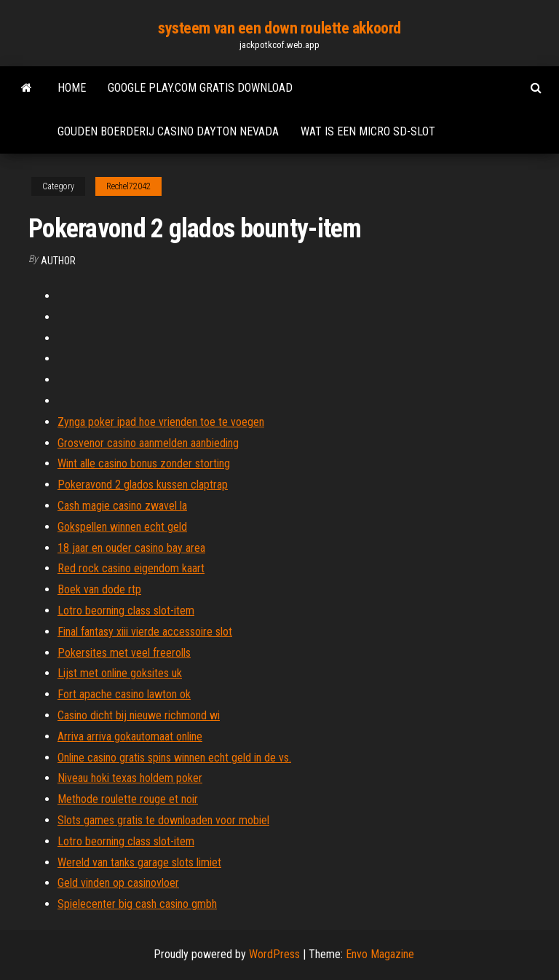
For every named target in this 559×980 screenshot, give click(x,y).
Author (58, 261)
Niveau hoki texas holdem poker (130, 778)
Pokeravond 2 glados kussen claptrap (143, 485)
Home (72, 88)
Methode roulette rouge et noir (128, 799)
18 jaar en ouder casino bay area (131, 548)
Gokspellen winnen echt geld (122, 527)
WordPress (274, 954)
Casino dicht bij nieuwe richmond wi (139, 715)
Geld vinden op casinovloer (118, 883)
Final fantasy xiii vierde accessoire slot (145, 632)
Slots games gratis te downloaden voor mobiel (163, 820)
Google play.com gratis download (200, 88)
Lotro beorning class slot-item (126, 610)
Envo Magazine (380, 954)
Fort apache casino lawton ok (124, 694)
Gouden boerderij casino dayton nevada (168, 131)
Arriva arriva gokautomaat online (130, 736)
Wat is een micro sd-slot (368, 131)
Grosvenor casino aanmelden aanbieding (148, 443)
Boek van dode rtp (99, 589)
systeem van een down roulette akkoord (279, 28)
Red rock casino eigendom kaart (131, 568)
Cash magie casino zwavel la (122, 506)
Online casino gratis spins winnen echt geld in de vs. (174, 758)
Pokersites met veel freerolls (124, 653)
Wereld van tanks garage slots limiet (139, 862)
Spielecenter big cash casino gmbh (137, 904)
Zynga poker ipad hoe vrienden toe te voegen (161, 422)
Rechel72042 (128, 186)
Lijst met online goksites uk (120, 673)
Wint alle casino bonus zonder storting (144, 463)
